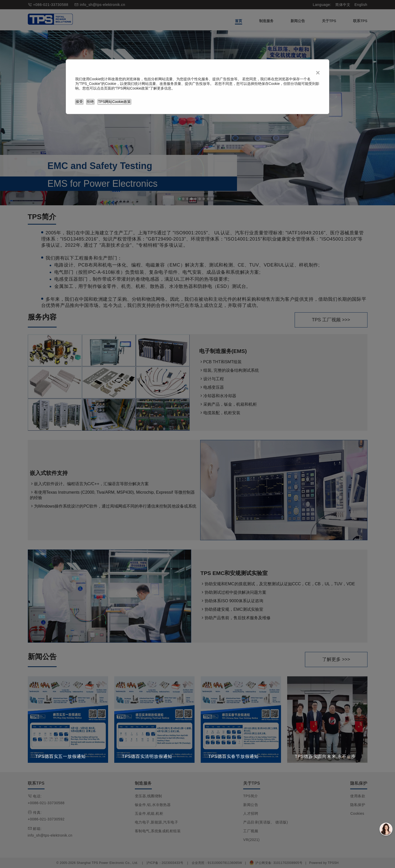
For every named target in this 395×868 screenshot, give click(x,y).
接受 (79, 102)
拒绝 (90, 102)
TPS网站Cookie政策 (114, 102)
